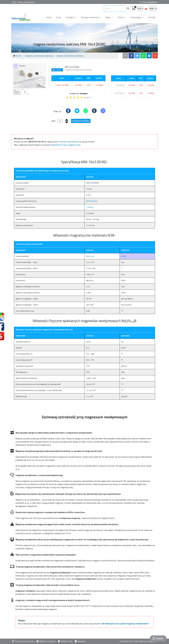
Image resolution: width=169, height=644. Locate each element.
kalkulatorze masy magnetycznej (66, 145)
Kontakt (152, 17)
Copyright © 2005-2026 (129, 641)
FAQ (14, 2)
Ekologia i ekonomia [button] (90, 17)
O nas (59, 17)
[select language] (153, 9)
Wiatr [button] (108, 17)
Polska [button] (121, 17)
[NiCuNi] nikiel (92, 201)
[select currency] (140, 9)
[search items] (115, 9)
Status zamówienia (26, 2)
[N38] (124, 256)
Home (49, 17)
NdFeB (90, 256)
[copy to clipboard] (125, 56)
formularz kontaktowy (69, 142)
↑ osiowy (90, 207)
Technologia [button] (136, 17)
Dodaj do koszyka (81, 121)
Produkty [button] (70, 17)
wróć (57, 70)
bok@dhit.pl (152, 2)
